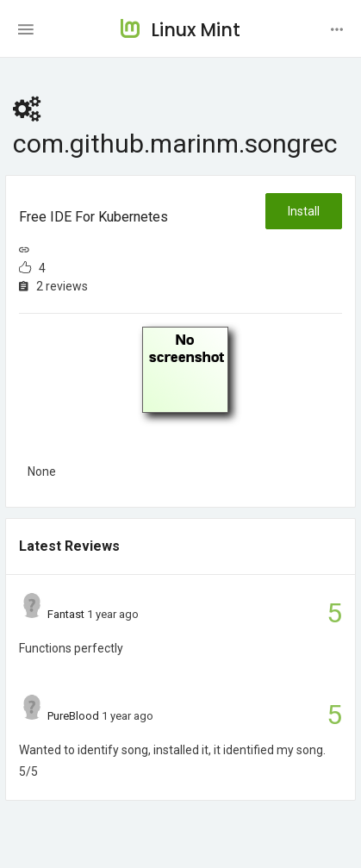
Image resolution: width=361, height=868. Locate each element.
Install (304, 211)
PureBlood (73, 716)
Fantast (66, 614)
